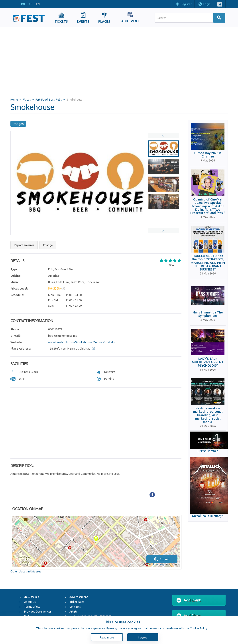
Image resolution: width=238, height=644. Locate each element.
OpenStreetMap (155, 564)
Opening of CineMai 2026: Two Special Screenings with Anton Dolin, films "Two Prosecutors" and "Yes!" (208, 206)
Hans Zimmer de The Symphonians (208, 314)
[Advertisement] (119, 60)
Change (48, 245)
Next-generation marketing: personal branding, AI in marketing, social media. (208, 415)
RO (23, 4)
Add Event (189, 600)
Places (27, 100)
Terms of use (32, 607)
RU (30, 4)
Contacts (75, 607)
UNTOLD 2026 (208, 451)
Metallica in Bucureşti (208, 516)
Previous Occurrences (38, 612)
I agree (143, 637)
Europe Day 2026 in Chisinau (208, 155)
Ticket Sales (77, 602)
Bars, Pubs (55, 100)
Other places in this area (26, 571)
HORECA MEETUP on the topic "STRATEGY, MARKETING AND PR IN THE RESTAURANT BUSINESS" (208, 263)
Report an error (24, 245)
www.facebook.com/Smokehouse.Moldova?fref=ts (81, 342)
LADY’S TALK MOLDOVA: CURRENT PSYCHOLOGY (208, 362)
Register (184, 4)
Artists (73, 612)
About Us (30, 602)
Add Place (189, 616)
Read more (107, 637)
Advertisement (79, 597)
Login (204, 4)
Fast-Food (42, 100)
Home (14, 100)
